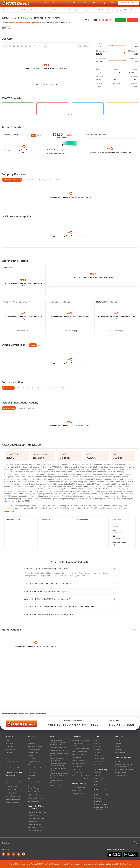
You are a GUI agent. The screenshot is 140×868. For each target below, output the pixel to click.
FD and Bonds (11, 749)
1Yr (26, 46)
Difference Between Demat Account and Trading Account (59, 775)
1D (6, 46)
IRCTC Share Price (12, 787)
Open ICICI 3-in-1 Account (128, 3)
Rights (52, 388)
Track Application (121, 775)
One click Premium (34, 749)
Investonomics (120, 753)
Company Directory (13, 802)
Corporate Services (34, 762)
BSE (114, 524)
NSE (114, 530)
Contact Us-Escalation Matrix (35, 769)
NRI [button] (94, 3)
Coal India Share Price (35, 824)
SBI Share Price (11, 779)
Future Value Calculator (79, 751)
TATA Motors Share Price (36, 830)
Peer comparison (75, 10)
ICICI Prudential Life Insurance (100, 791)
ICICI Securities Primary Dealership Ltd (101, 808)
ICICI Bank (97, 776)
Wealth (30, 756)
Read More (10, 512)
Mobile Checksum (121, 772)
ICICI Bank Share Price (35, 827)
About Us (31, 765)
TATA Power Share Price (36, 818)
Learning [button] (66, 3)
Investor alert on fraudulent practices (37, 783)
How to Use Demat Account (59, 750)
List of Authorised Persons (124, 769)
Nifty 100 (97, 743)
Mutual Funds (11, 743)
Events (61, 388)
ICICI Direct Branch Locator (37, 795)
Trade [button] (47, 3)
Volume (55, 84)
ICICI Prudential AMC (101, 795)
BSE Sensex (97, 753)
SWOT (23, 10)
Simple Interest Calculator (80, 740)
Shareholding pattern (58, 10)
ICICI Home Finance (100, 804)
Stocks (8, 740)
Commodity (10, 746)
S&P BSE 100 (98, 756)
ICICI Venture (98, 798)
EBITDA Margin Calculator (80, 748)
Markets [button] (56, 3)
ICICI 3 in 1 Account (78, 788)
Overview (7, 10)
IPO (7, 765)
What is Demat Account (58, 747)
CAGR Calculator (77, 773)
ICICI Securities (98, 782)
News (133, 10)
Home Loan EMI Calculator (81, 776)
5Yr (35, 46)
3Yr (30, 46)
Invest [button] (39, 3)
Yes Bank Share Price (13, 796)
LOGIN (112, 3)
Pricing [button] (86, 3)
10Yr (39, 46)
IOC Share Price (11, 793)
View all (135, 630)
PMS (29, 740)
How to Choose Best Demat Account (59, 754)
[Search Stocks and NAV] (100, 3)
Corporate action (90, 10)
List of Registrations (35, 801)
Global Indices (98, 762)
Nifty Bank (97, 765)
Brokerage (31, 743)
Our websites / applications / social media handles (125, 765)
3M (18, 46)
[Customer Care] (105, 3)
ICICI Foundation (99, 779)
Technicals (33, 10)
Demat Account (77, 791)
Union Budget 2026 (13, 768)
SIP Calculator (76, 770)
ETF (7, 756)
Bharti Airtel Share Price (36, 821)
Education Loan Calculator (80, 779)
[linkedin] (18, 854)
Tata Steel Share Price (13, 799)
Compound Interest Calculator (78, 744)
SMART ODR (32, 776)
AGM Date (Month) (119, 542)
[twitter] (13, 854)
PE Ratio (86, 46)
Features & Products (35, 792)
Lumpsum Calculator (79, 754)
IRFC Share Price (12, 790)
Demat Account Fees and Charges (58, 769)
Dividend (36, 388)
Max (44, 46)
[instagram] (8, 854)
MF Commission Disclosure (37, 798)
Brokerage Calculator (79, 764)
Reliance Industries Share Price (14, 783)
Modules (118, 749)
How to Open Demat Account (57, 781)
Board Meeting (23, 388)
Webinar (118, 743)
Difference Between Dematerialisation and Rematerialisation (57, 742)
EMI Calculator (77, 758)
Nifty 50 (96, 740)
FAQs (126, 10)
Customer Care (33, 753)
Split (44, 388)
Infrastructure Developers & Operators (23, 23)
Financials (43, 10)
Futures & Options (12, 762)
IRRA (30, 779)
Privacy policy (32, 773)
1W (10, 46)
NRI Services (32, 759)
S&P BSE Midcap (99, 759)
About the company (114, 10)
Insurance (9, 753)
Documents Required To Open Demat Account (58, 764)
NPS (7, 759)
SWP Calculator (77, 767)
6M (22, 46)
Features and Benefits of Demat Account (58, 759)
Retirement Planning (35, 746)
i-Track (118, 761)
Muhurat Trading (55, 785)
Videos (118, 746)
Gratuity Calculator (78, 761)
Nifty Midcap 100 (99, 749)
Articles (118, 740)
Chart (15, 10)
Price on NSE (43, 84)
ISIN (114, 536)
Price (79, 46)
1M (14, 46)
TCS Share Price (33, 815)
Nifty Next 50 (98, 746)
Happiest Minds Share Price (37, 812)
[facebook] (3, 854)
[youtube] (24, 854)
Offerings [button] (77, 3)
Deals (101, 10)
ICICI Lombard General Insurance (101, 786)
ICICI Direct (97, 801)
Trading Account (77, 794)
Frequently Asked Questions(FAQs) (34, 788)
